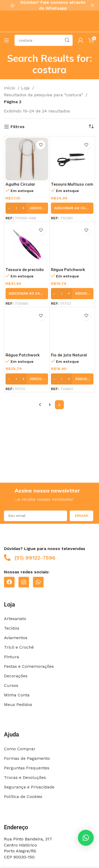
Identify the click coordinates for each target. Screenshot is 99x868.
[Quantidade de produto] (16, 208)
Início (10, 88)
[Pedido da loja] (91, 127)
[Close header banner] (92, 5)
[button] (27, 208)
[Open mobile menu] (7, 40)
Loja (26, 88)
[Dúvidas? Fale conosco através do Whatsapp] (13, 5)
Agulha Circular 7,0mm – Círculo (21, 186)
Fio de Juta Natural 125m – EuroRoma (69, 357)
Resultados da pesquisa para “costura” (44, 95)
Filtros (18, 126)
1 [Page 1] (50, 405)
